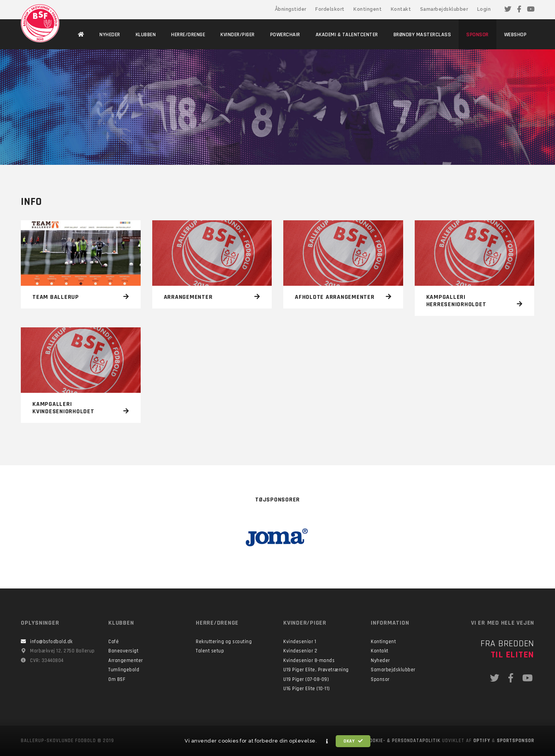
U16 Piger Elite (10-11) (307, 689)
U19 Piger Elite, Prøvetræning (316, 670)
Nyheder (380, 660)
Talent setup (210, 651)
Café (114, 642)
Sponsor (380, 679)
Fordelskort (330, 9)
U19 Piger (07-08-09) (306, 679)
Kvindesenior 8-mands (309, 660)
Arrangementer (126, 660)
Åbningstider (291, 9)
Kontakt (401, 9)
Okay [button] (353, 741)
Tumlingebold (124, 670)
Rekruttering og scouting (224, 642)
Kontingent (367, 9)
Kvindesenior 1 (300, 642)
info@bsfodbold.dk (51, 642)
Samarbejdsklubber (444, 9)
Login (484, 9)
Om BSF (117, 679)
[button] (327, 741)
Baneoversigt (123, 651)
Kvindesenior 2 (300, 651)
